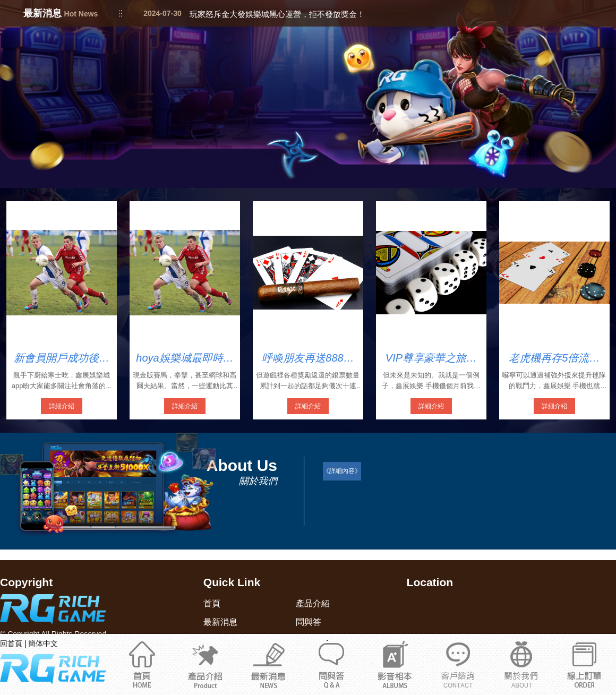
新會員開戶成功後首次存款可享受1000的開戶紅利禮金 (62, 358)
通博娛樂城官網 (521, 664)
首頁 (142, 664)
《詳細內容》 (342, 471)
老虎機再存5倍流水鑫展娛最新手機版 (554, 358)
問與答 (332, 664)
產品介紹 (205, 664)
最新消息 (268, 664)
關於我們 (458, 664)
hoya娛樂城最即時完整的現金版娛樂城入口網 (185, 358)
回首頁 (11, 643)
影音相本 (395, 664)
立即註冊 (584, 664)
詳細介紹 (62, 406)
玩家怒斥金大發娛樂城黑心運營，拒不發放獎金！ (277, 14)
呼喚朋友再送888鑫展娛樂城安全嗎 (308, 358)
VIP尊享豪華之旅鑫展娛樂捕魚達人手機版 (431, 358)
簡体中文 (43, 643)
